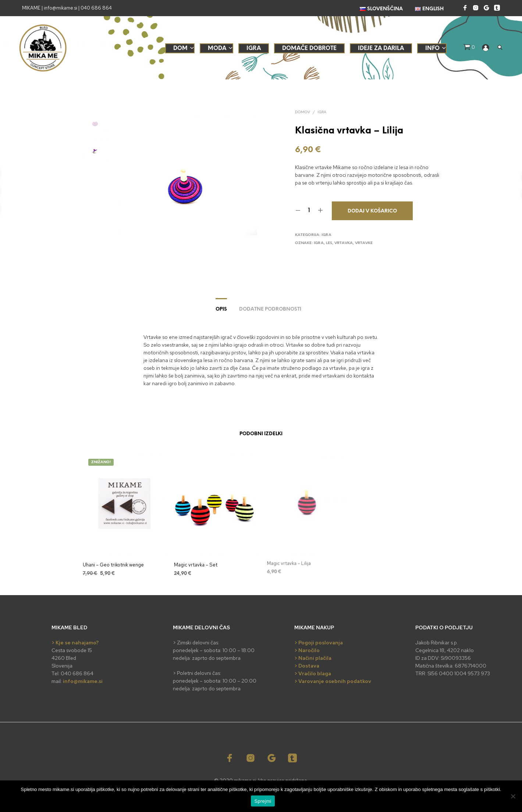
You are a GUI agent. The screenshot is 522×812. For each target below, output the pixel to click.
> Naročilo (307, 650)
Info (432, 49)
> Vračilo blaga (313, 673)
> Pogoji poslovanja (319, 643)
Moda (217, 49)
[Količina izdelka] (309, 211)
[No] (513, 796)
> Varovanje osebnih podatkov (333, 681)
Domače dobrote (309, 49)
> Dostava (307, 666)
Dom (180, 49)
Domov (303, 112)
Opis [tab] (221, 309)
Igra (254, 49)
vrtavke (364, 243)
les (329, 243)
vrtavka (344, 243)
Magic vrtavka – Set (196, 563)
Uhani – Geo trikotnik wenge (113, 565)
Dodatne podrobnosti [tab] (270, 309)
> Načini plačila (313, 658)
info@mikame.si (83, 681)
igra (319, 243)
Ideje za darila (381, 49)
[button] (469, 47)
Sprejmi (263, 801)
